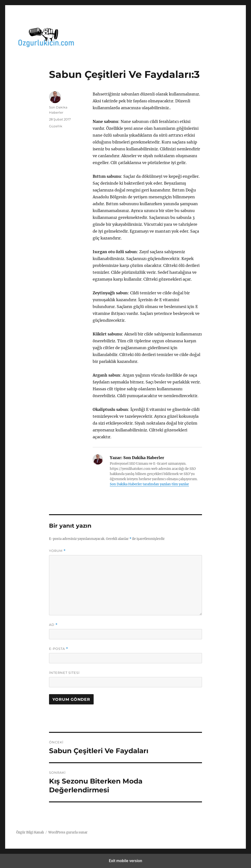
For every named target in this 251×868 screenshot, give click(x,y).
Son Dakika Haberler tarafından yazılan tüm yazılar (149, 484)
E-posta (59, 649)
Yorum (57, 551)
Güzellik (56, 126)
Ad (53, 625)
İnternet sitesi (64, 673)
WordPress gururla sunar (68, 832)
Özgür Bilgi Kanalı (30, 832)
